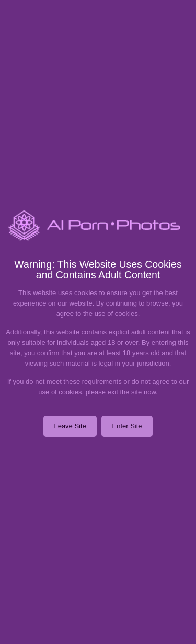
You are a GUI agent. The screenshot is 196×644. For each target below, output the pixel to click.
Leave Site (70, 426)
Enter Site (127, 426)
